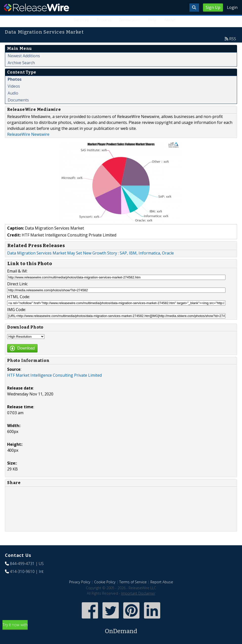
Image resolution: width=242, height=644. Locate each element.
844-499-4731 (22, 564)
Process (104, 20)
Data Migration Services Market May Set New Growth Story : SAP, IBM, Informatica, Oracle (91, 253)
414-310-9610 (22, 571)
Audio (13, 93)
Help (152, 20)
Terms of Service (133, 582)
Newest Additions (24, 56)
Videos (14, 86)
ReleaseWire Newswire (28, 134)
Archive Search (21, 63)
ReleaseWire (36, 7)
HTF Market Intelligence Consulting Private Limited (54, 375)
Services (81, 20)
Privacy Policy (80, 582)
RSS (233, 39)
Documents (18, 100)
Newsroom (130, 20)
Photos (15, 79)
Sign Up (213, 7)
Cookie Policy (105, 582)
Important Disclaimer (138, 593)
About (170, 20)
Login (232, 7)
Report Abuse (162, 582)
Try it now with (121, 629)
